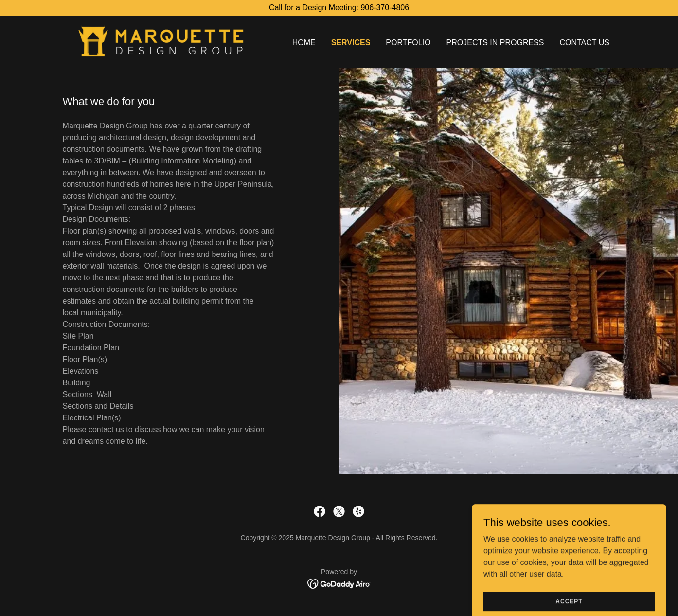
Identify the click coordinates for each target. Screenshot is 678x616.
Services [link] (351, 43)
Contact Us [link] (584, 43)
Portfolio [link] (408, 43)
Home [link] (304, 43)
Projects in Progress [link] (495, 43)
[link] (163, 41)
